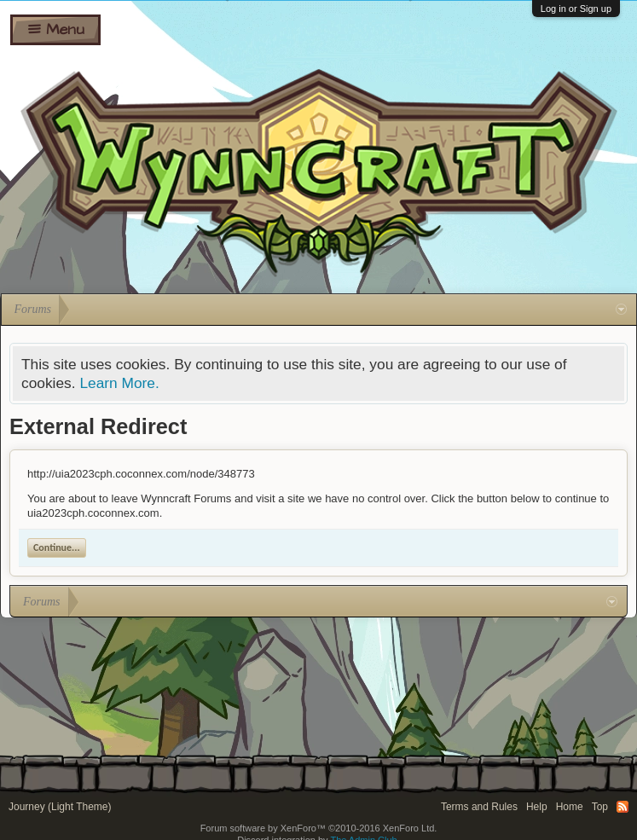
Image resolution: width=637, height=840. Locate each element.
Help (537, 807)
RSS (623, 807)
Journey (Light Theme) (60, 807)
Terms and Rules (479, 807)
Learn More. (119, 383)
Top (600, 807)
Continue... (57, 547)
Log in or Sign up (576, 9)
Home (570, 807)
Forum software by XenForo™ (319, 828)
